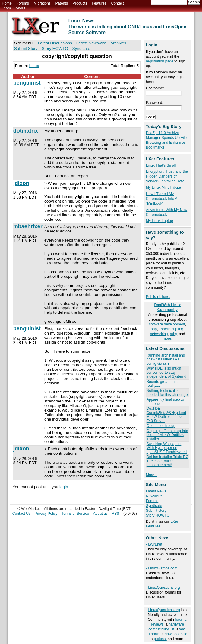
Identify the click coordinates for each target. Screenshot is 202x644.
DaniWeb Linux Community (167, 307)
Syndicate (154, 506)
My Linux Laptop (159, 221)
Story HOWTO (158, 515)
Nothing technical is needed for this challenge (167, 393)
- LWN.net (154, 544)
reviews (157, 624)
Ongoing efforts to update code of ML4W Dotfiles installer (167, 435)
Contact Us (22, 514)
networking (159, 334)
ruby (173, 334)
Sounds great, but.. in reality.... (164, 384)
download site (176, 634)
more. (167, 338)
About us (100, 514)
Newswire (154, 496)
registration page (160, 61)
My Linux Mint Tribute (163, 187)
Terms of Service (75, 514)
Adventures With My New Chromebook (167, 212)
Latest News (156, 491)
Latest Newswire (91, 43)
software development (167, 324)
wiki (182, 629)
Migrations (42, 3)
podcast (160, 639)
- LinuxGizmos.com (162, 568)
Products (80, 3)
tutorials (153, 634)
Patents (62, 3)
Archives (118, 43)
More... (152, 475)
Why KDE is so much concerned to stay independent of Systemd (166, 372)
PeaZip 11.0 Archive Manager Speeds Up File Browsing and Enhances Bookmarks (166, 140)
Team (6, 8)
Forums (22, 3)
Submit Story (26, 48)
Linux (34, 66)
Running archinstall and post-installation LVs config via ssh (166, 359)
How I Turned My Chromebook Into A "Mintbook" (162, 199)
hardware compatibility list (166, 627)
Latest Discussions (55, 43)
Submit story (156, 511)
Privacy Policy (46, 514)
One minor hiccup (161, 426)
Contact (117, 3)
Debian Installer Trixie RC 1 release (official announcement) (167, 461)
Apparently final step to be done (165, 401)
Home (7, 3)
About (21, 8)
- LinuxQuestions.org (163, 588)
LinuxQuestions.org (164, 610)
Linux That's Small (161, 165)
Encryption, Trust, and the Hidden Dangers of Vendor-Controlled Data (167, 176)
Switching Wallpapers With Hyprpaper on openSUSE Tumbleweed (167, 448)
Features (99, 3)
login (64, 487)
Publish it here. (158, 297)
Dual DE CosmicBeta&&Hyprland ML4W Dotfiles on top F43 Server (166, 415)
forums (180, 620)
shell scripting (172, 329)
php (154, 329)
